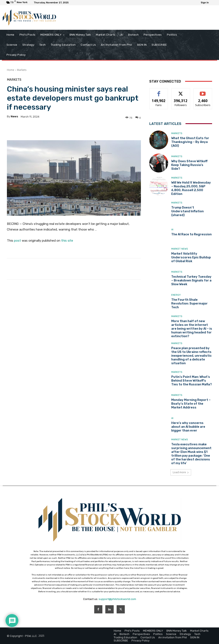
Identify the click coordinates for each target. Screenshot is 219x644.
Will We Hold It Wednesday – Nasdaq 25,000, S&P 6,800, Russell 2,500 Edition (191, 188)
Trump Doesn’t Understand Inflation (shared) (187, 211)
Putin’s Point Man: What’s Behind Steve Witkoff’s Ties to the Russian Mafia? (192, 381)
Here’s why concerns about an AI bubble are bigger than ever (188, 427)
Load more (181, 472)
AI (172, 230)
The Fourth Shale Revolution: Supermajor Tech (189, 303)
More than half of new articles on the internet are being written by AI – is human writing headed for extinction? (192, 329)
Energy (176, 295)
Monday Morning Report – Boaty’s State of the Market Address (191, 404)
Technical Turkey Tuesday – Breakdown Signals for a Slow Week (191, 280)
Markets (22, 70)
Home (11, 70)
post (17, 241)
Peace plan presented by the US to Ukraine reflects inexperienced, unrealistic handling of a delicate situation (191, 356)
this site (67, 241)
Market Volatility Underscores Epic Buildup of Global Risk (191, 257)
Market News (180, 249)
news (14, 116)
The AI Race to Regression (191, 234)
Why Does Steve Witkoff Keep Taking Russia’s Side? (189, 165)
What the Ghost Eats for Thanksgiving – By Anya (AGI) (190, 142)
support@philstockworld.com (117, 599)
